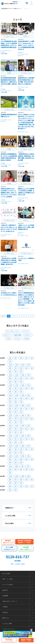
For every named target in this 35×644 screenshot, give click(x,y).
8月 (10, 368)
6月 (10, 358)
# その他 (3, 89)
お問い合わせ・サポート (10, 602)
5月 (15, 358)
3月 (26, 358)
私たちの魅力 (18, 524)
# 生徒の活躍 (4, 54)
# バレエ (17, 339)
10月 (23, 365)
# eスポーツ (21, 53)
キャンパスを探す (8, 585)
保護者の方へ (18, 508)
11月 (17, 365)
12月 (10, 365)
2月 (32, 358)
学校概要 (5, 596)
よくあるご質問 (18, 516)
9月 (28, 365)
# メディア (20, 56)
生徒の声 (5, 590)
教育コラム (6, 618)
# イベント (20, 234)
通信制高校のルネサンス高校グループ (11, 8)
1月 (10, 361)
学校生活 (5, 613)
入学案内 (5, 607)
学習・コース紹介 (8, 579)
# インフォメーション (6, 50)
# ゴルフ (3, 52)
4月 (21, 358)
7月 (15, 368)
